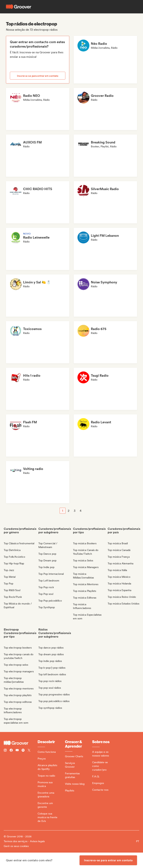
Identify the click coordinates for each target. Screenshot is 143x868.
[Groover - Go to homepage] (21, 743)
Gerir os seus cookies (16, 846)
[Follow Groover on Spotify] (23, 751)
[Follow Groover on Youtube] (17, 751)
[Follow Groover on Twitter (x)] (29, 751)
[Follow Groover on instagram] (5, 751)
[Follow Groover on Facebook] (11, 751)
